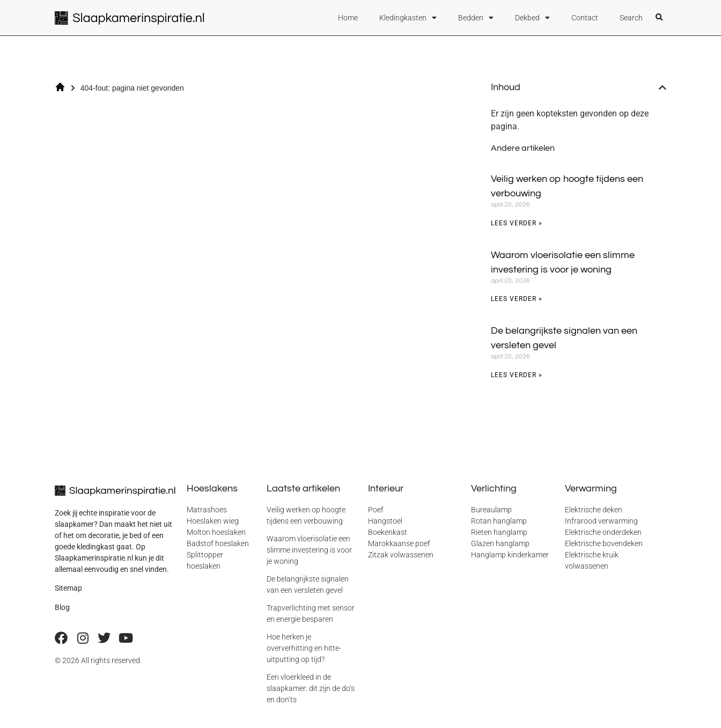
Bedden (476, 18)
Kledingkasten (408, 18)
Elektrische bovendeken (604, 543)
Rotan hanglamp (499, 521)
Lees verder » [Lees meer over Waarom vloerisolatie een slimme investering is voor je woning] (517, 299)
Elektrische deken (594, 510)
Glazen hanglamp (500, 543)
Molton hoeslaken (216, 532)
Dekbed (532, 18)
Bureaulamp (491, 510)
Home (348, 18)
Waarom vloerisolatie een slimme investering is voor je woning (309, 550)
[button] (659, 18)
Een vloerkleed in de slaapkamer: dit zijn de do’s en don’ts (311, 688)
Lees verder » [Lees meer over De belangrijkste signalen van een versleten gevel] (517, 375)
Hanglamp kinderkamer (510, 555)
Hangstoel (385, 521)
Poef (376, 510)
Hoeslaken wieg (213, 521)
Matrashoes (207, 510)
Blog (62, 607)
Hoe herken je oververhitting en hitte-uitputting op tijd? (304, 648)
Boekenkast (388, 532)
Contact (585, 18)
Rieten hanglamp (499, 532)
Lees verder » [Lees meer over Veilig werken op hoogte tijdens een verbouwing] (517, 223)
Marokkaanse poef (399, 543)
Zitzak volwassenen (401, 555)
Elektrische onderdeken (603, 532)
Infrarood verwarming (601, 521)
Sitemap (68, 588)
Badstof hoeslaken (218, 543)
